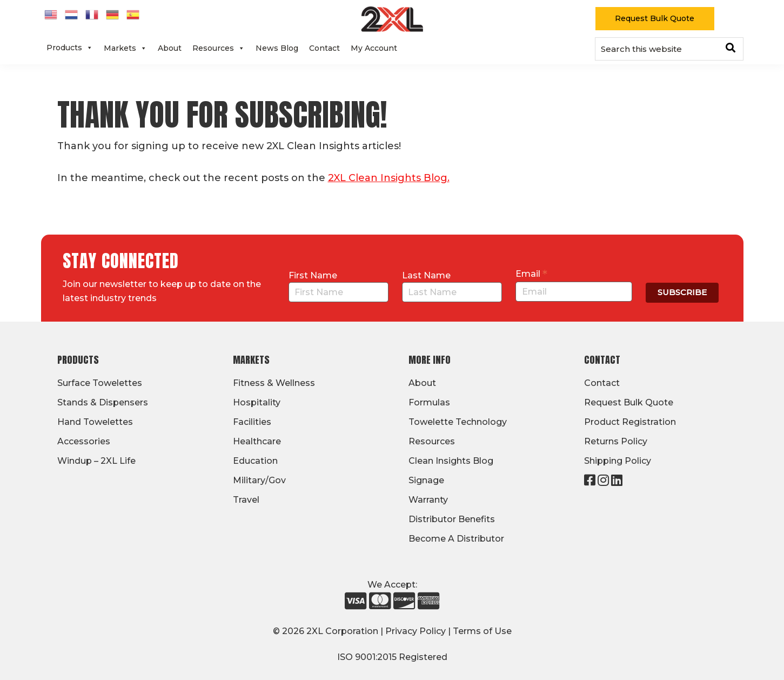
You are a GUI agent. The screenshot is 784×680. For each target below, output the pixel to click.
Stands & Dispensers (103, 402)
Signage (426, 480)
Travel (246, 500)
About (170, 48)
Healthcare (257, 441)
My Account (374, 48)
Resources (219, 48)
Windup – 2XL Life (96, 461)
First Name (313, 275)
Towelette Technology (458, 422)
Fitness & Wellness (274, 383)
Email (531, 274)
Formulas (429, 402)
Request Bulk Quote (655, 18)
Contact (324, 48)
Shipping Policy (618, 461)
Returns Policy (616, 441)
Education (255, 461)
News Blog (277, 48)
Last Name (426, 275)
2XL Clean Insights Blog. (389, 178)
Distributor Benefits (452, 519)
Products (70, 48)
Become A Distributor (456, 539)
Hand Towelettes (95, 422)
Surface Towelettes (100, 383)
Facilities (252, 422)
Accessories (84, 441)
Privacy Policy (416, 631)
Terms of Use (482, 631)
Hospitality (257, 402)
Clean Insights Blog (451, 461)
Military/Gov (259, 480)
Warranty (428, 500)
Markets (125, 48)
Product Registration (630, 422)
